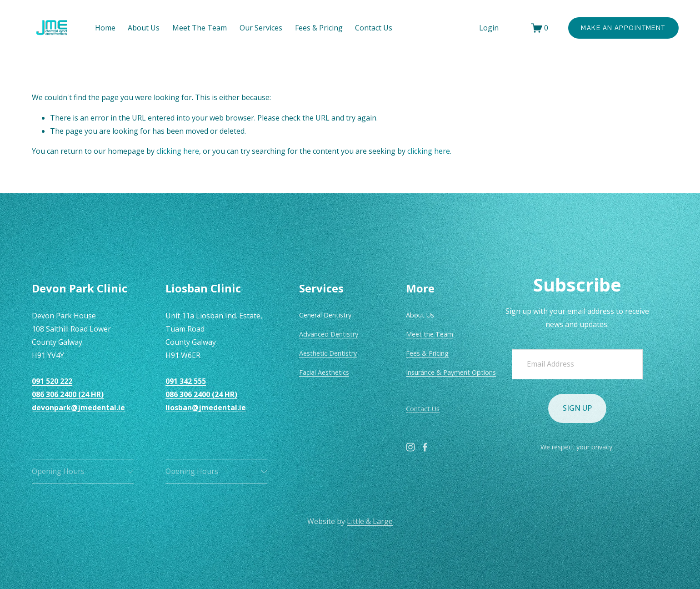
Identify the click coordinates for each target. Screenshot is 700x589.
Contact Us (374, 28)
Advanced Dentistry (329, 334)
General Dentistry (325, 315)
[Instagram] (410, 447)
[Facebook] (425, 447)
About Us (144, 28)
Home (105, 28)
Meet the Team (430, 334)
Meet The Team (200, 28)
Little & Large (370, 521)
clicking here (178, 151)
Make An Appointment (623, 28)
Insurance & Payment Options (451, 372)
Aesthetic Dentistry (328, 353)
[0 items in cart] (540, 28)
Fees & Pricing (427, 353)
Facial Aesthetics (324, 372)
